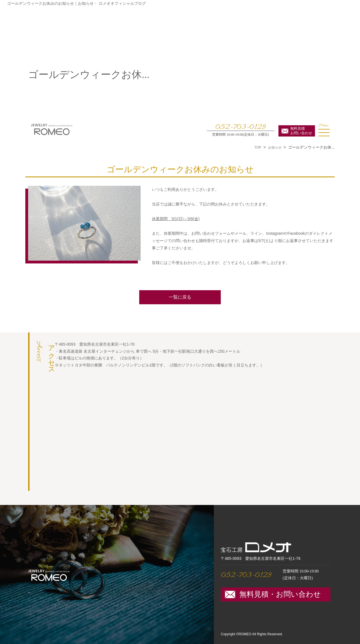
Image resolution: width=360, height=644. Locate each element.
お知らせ (275, 147)
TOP (258, 147)
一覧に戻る (180, 297)
